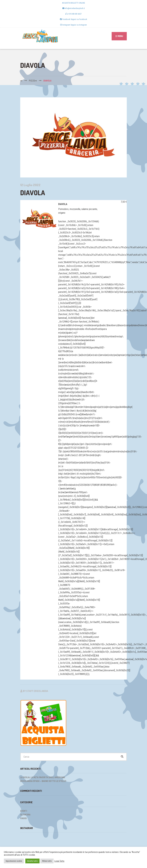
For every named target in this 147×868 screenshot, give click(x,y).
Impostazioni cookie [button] (14, 861)
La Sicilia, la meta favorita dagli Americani (43, 777)
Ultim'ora (25, 815)
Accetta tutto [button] (32, 861)
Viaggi (23, 818)
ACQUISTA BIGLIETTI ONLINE (73, 3)
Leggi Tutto (59, 861)
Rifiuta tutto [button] (47, 861)
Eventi (24, 811)
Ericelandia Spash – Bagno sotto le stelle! (43, 781)
